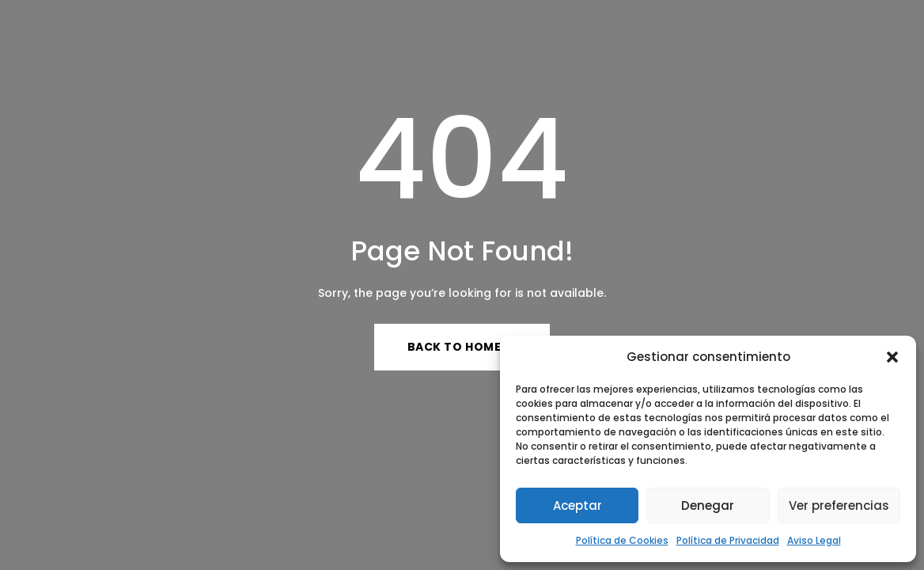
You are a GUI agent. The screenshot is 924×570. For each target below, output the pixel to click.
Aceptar (577, 505)
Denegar (708, 505)
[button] (892, 357)
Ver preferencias (839, 505)
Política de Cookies (622, 540)
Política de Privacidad (728, 540)
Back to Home (454, 347)
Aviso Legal (814, 540)
